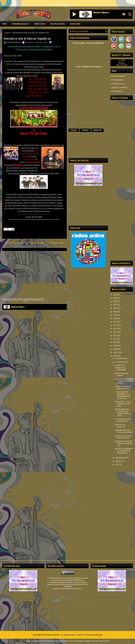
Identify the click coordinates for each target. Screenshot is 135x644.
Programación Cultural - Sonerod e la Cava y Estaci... (124, 381)
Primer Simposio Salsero (122, 374)
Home (7, 33)
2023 (115, 301)
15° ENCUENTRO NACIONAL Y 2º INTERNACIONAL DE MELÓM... (123, 395)
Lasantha (65, 641)
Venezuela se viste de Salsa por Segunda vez (27, 38)
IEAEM (27, 73)
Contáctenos (75, 24)
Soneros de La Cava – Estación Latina (124, 437)
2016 (115, 325)
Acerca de (97, 130)
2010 (115, 342)
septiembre (120, 458)
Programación (118, 80)
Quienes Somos (40, 24)
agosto (119, 461)
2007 (115, 352)
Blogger (99, 635)
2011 (115, 339)
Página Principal (37, 243)
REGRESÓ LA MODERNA (120, 369)
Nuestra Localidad (58, 24)
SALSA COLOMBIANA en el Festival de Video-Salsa (124, 451)
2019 (115, 315)
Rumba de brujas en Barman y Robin (123, 388)
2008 (115, 349)
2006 (115, 356)
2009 (115, 346)
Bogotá (122, 63)
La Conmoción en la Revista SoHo (123, 420)
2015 (115, 329)
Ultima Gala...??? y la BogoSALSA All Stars (123, 404)
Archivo (85, 130)
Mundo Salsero (15, 42)
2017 (115, 322)
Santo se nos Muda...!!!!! (120, 426)
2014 (115, 332)
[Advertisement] (34, 274)
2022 (115, 305)
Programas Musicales (20, 24)
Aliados (74, 130)
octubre (119, 365)
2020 (115, 312)
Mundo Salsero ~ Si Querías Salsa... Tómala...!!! (66, 635)
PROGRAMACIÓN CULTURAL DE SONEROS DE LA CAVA (123, 413)
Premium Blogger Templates (80, 641)
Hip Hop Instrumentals (101, 641)
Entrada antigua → (58, 243)
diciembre (120, 358)
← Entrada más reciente (13, 243)
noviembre (120, 362)
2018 (115, 318)
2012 (115, 335)
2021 (115, 308)
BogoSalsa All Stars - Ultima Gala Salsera (124, 431)
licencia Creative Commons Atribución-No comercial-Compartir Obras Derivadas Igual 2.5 (70, 586)
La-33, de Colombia (34, 108)
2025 (115, 295)
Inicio (5, 24)
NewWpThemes (40, 641)
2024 (115, 298)
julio (117, 464)
